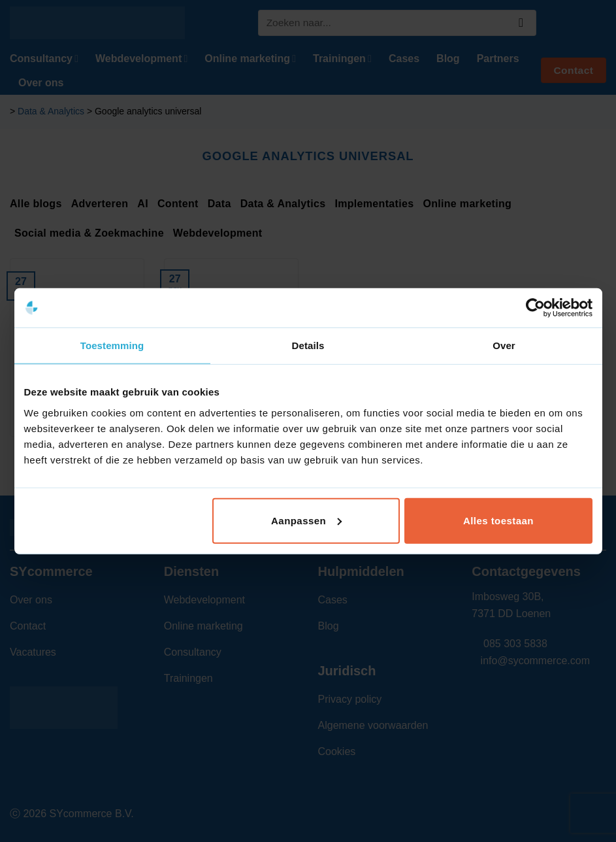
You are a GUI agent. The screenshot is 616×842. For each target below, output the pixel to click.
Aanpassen (306, 520)
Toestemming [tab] (112, 345)
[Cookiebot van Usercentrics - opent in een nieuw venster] (535, 308)
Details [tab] (308, 345)
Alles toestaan (498, 520)
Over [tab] (504, 345)
